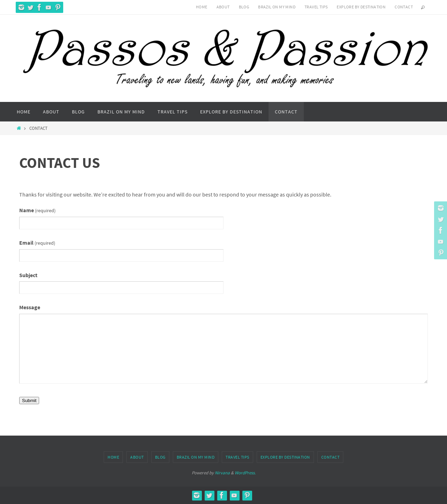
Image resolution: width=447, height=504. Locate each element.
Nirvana (222, 473)
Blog (244, 7)
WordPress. (245, 473)
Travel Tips (316, 7)
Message (30, 307)
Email (37, 243)
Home (202, 7)
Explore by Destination (361, 7)
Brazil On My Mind (277, 7)
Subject (28, 275)
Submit (29, 401)
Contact (404, 7)
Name (37, 210)
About (223, 7)
